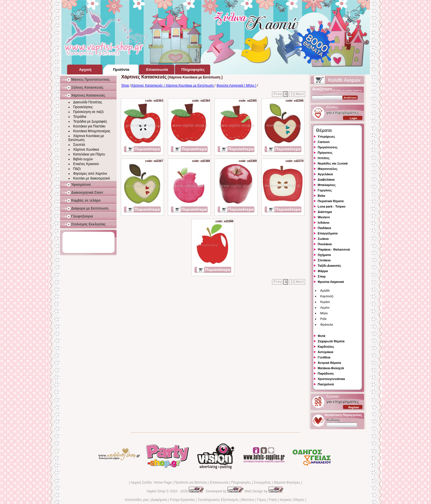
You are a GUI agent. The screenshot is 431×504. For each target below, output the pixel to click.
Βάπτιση (248, 500)
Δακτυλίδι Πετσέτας (88, 102)
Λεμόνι (325, 307)
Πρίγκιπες (325, 153)
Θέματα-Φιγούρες (287, 482)
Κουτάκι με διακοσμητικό (92, 178)
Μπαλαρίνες (327, 185)
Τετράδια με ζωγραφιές (90, 121)
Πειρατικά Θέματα (331, 201)
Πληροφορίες (241, 482)
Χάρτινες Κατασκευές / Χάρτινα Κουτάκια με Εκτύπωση (173, 86)
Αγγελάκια (325, 174)
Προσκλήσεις (83, 107)
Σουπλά (79, 145)
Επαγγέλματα (328, 233)
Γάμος (262, 500)
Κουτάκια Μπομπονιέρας (92, 131)
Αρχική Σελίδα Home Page (151, 482)
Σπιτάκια (324, 260)
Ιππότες (324, 158)
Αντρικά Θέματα (329, 363)
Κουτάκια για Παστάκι (89, 126)
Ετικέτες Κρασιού (86, 164)
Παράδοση (326, 373)
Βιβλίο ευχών (83, 159)
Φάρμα (323, 271)
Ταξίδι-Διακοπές (330, 266)
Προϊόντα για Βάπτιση (191, 482)
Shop (125, 86)
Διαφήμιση (159, 500)
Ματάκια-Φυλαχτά (331, 368)
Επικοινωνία (219, 482)
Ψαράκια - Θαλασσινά (334, 249)
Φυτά (322, 336)
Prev (277, 94)
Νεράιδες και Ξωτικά (333, 163)
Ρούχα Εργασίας (183, 500)
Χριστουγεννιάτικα (331, 379)
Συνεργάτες (262, 482)
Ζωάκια (323, 239)
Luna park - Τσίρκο (332, 206)
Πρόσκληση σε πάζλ (89, 112)
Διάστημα (325, 212)
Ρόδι (323, 319)
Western (324, 217)
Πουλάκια (325, 244)
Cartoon (324, 142)
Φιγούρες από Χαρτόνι (90, 174)
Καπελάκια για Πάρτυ (89, 154)
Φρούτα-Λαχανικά (331, 282)
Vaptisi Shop (156, 491)
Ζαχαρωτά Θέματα (331, 341)
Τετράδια (80, 117)
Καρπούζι (327, 296)
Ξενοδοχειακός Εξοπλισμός (218, 500)
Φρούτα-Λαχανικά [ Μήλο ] (236, 86)
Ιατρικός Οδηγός (292, 500)
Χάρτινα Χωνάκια (86, 150)
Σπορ (322, 276)
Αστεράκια (326, 352)
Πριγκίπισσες (328, 147)
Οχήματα (324, 255)
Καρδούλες (326, 347)
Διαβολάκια (326, 180)
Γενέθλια (324, 357)
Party (273, 500)
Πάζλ (77, 169)
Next (300, 94)
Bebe (322, 196)
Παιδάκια (324, 228)
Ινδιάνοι (324, 223)
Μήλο (324, 313)
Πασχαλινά (326, 384)
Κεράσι (325, 302)
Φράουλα (327, 324)
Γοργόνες (325, 190)
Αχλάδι (325, 291)
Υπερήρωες (327, 136)
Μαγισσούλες (328, 169)
